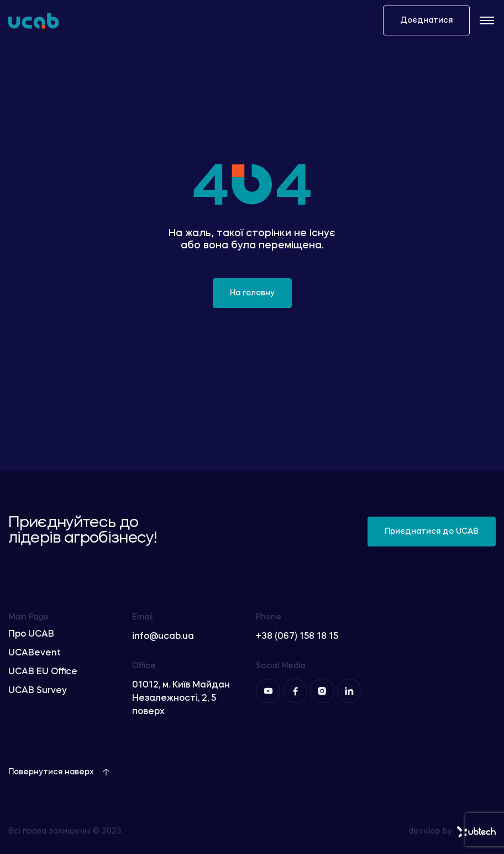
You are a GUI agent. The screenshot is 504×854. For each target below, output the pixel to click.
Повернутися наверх (59, 772)
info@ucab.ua (163, 637)
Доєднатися (426, 20)
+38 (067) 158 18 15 (297, 637)
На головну (252, 293)
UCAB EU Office (43, 672)
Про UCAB (31, 634)
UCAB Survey (38, 691)
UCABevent (35, 653)
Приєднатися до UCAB (432, 532)
